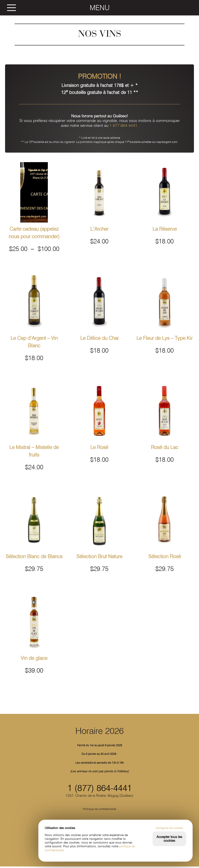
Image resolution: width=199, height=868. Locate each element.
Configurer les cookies (169, 828)
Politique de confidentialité (100, 810)
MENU (100, 8)
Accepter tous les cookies (169, 839)
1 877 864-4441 (123, 125)
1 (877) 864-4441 (100, 789)
